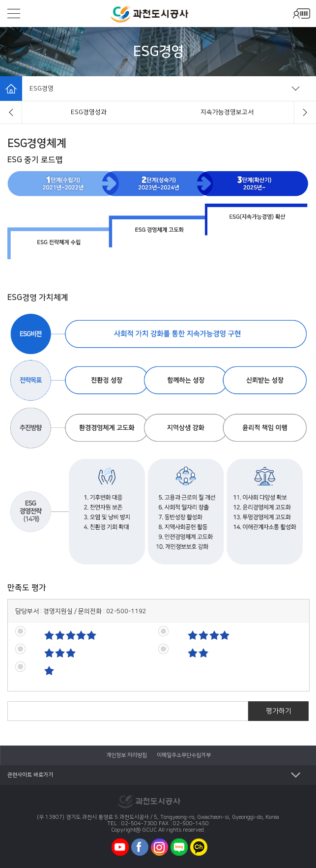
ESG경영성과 (227, 112)
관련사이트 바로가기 (30, 775)
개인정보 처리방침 (127, 755)
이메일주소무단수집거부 (184, 755)
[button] (11, 112)
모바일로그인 (301, 14)
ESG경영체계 (89, 112)
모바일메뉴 (14, 14)
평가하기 (279, 711)
